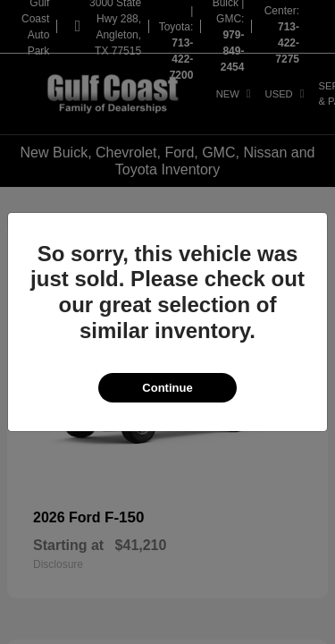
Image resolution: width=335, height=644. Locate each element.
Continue (167, 388)
